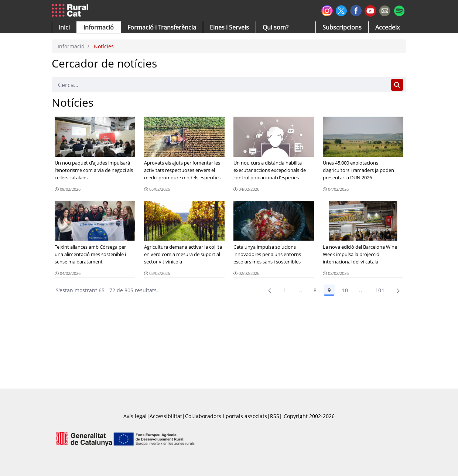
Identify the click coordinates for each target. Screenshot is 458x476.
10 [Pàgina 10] (345, 290)
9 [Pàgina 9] (329, 290)
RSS (275, 416)
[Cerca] (220, 85)
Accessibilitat (166, 416)
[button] (64, 27)
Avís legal (135, 416)
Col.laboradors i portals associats (226, 416)
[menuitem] (162, 27)
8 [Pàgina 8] (315, 290)
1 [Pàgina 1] (285, 290)
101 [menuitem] (380, 290)
